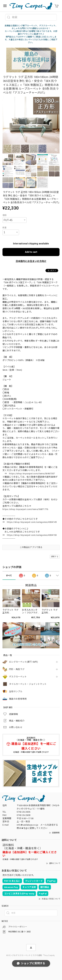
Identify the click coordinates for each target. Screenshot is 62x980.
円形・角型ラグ (17, 669)
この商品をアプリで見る (31, 547)
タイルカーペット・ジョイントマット (28, 684)
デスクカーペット (18, 677)
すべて (9, 576)
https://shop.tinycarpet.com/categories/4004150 (32, 535)
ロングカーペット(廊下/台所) (24, 662)
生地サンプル (16, 691)
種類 (5, 215)
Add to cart (31, 252)
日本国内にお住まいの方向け (31, 261)
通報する (55, 557)
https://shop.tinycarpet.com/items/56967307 (32, 474)
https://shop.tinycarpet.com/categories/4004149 (32, 522)
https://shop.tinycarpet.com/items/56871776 (25, 509)
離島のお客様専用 (18, 699)
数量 (5, 228)
